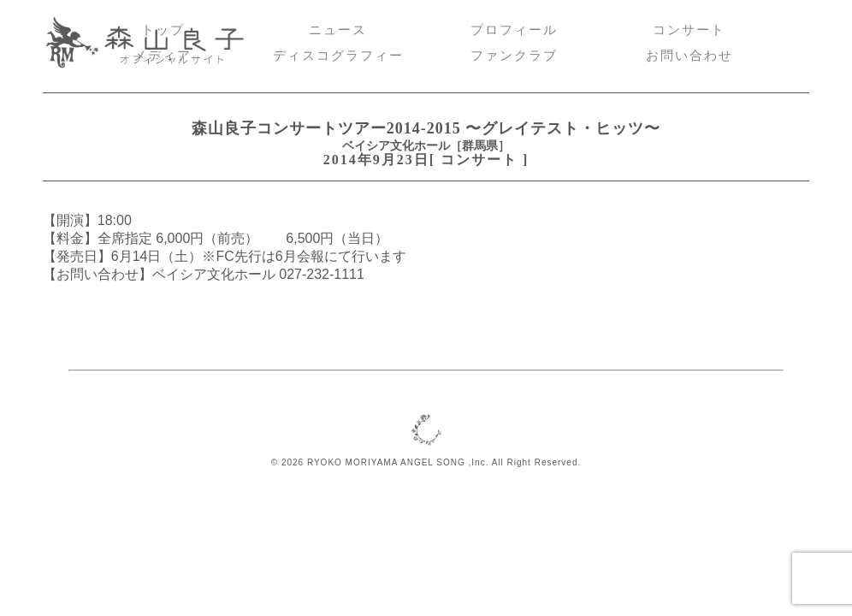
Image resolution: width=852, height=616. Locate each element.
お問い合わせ (689, 56)
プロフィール (514, 30)
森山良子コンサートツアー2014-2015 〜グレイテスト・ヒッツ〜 (426, 128)
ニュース (338, 30)
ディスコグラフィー (338, 56)
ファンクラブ (514, 56)
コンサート (689, 30)
